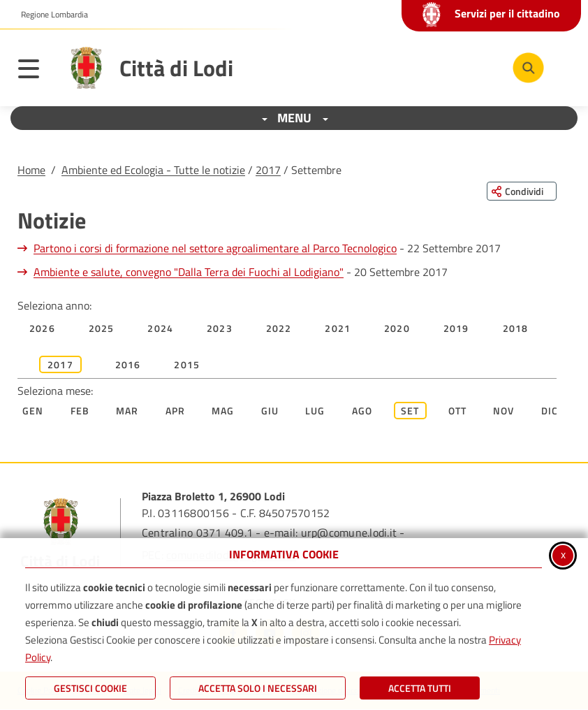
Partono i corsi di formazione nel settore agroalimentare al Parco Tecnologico (215, 248)
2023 (220, 328)
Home (31, 170)
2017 (268, 170)
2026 (42, 328)
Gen (33, 411)
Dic (550, 411)
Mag (223, 411)
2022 (279, 328)
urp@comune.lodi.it (349, 532)
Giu (270, 411)
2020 (397, 328)
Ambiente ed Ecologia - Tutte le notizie (153, 170)
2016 (128, 364)
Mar (127, 411)
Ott (458, 411)
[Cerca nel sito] (528, 68)
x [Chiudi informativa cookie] (563, 554)
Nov (504, 411)
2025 (102, 328)
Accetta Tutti (420, 688)
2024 (160, 328)
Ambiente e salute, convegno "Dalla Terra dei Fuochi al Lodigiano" (189, 272)
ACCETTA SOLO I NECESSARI (258, 688)
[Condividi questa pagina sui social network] (522, 191)
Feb (80, 411)
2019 (456, 328)
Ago (362, 411)
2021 (338, 328)
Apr (176, 411)
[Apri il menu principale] (36, 71)
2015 (187, 364)
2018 (516, 328)
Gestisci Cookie (90, 688)
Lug (315, 411)
